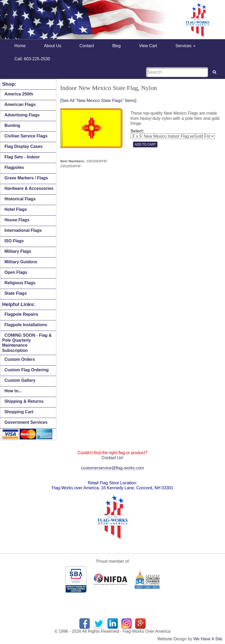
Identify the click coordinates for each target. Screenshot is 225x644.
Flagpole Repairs (21, 314)
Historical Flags (20, 199)
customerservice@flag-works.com (112, 468)
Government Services (26, 422)
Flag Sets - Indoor (22, 157)
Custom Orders (20, 359)
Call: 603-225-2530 (32, 59)
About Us (53, 46)
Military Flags (18, 251)
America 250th (19, 94)
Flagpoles (14, 167)
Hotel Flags (16, 209)
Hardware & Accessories (29, 188)
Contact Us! (113, 458)
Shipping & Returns (24, 401)
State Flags (16, 293)
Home (20, 46)
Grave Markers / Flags (26, 178)
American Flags (20, 104)
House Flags (17, 220)
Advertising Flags (22, 115)
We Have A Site (208, 639)
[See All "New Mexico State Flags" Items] (98, 101)
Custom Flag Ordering (27, 370)
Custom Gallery (20, 380)
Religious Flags (20, 283)
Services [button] (185, 46)
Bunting (12, 125)
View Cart (148, 46)
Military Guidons (21, 262)
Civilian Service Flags (26, 136)
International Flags (23, 230)
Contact (87, 46)
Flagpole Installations (26, 325)
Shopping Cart (19, 412)
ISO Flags (14, 241)
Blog (117, 46)
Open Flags (16, 272)
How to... (13, 391)
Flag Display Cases (24, 146)
